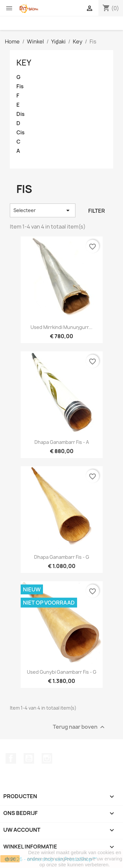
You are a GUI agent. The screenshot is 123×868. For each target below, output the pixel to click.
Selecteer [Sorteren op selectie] (43, 210)
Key (24, 63)
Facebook (11, 758)
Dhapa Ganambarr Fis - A (62, 442)
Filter (97, 211)
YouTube (29, 758)
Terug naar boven (80, 727)
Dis (20, 114)
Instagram (47, 758)
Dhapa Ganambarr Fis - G (62, 557)
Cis (20, 133)
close (10, 859)
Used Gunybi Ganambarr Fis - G (62, 672)
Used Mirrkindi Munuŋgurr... (61, 327)
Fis (20, 86)
